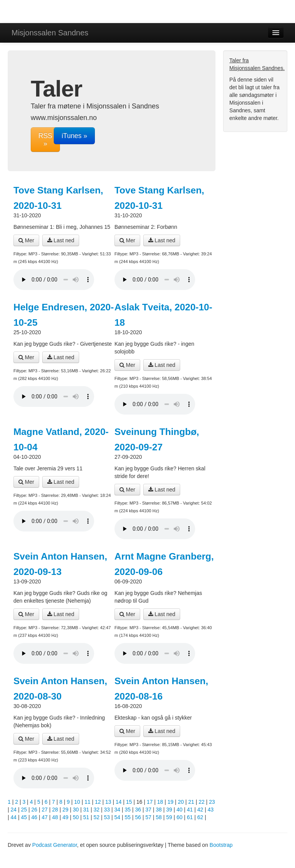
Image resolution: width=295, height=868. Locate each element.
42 (201, 810)
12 (98, 802)
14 (119, 802)
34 (118, 810)
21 (191, 802)
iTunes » (74, 136)
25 (24, 810)
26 (35, 810)
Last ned (61, 240)
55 (128, 817)
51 (86, 817)
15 (129, 802)
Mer (26, 240)
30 (76, 810)
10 (77, 802)
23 (212, 802)
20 (181, 802)
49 (66, 817)
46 (35, 817)
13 (108, 802)
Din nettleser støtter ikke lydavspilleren (54, 280)
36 (138, 810)
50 (76, 817)
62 (201, 817)
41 (190, 810)
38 (159, 810)
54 (118, 817)
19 (171, 802)
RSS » (45, 140)
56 (138, 817)
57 (149, 817)
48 (55, 817)
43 (211, 810)
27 (45, 810)
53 (107, 817)
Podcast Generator (55, 845)
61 (190, 817)
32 (97, 810)
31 (86, 810)
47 (45, 817)
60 (180, 817)
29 (66, 810)
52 (97, 817)
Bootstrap (221, 845)
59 (169, 817)
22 (202, 802)
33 (107, 810)
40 (180, 810)
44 (14, 817)
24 (14, 810)
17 (150, 802)
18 (160, 802)
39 (169, 810)
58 (159, 817)
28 (55, 810)
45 (24, 817)
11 (88, 802)
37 (149, 810)
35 (128, 810)
